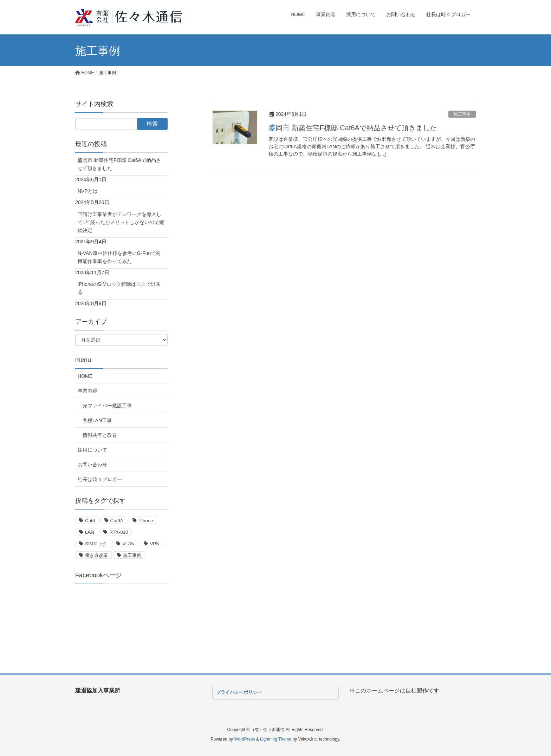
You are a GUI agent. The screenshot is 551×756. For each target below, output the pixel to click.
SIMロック (96, 544)
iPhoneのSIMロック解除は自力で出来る (119, 288)
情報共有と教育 (100, 435)
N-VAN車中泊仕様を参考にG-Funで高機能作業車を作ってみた (119, 257)
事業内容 (87, 391)
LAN (90, 532)
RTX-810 (119, 532)
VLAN (128, 544)
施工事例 (462, 114)
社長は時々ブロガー (100, 479)
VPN (154, 544)
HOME (85, 376)
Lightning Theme (276, 739)
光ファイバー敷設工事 (107, 406)
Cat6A (117, 521)
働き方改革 (96, 555)
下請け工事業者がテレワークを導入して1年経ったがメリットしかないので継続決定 (121, 222)
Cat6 (90, 521)
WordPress (244, 739)
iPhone (146, 521)
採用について (92, 450)
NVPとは (88, 191)
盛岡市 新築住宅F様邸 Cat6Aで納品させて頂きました (353, 128)
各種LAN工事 (97, 420)
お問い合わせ (92, 465)
